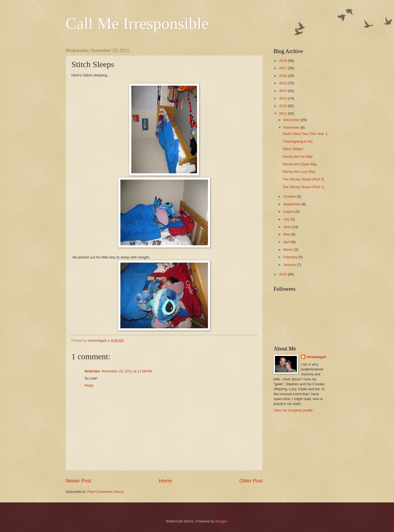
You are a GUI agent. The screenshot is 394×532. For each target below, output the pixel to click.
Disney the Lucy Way (299, 172)
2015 (283, 83)
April (287, 242)
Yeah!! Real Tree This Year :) (305, 134)
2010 (283, 274)
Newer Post (78, 481)
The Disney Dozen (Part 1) (303, 187)
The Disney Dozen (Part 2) (303, 179)
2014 (283, 91)
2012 (283, 106)
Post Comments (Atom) (106, 492)
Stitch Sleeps (293, 149)
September (292, 204)
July (287, 219)
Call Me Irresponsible (137, 24)
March (289, 250)
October (290, 196)
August (289, 212)
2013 (283, 98)
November (292, 127)
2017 (283, 68)
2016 (283, 76)
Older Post (251, 481)
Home (165, 481)
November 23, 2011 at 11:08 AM (127, 371)
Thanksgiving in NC (298, 141)
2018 (283, 61)
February (291, 257)
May (287, 234)
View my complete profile (293, 410)
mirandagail (316, 357)
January (290, 265)
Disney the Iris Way (297, 156)
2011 (283, 113)
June (288, 227)
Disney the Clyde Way (300, 164)
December (292, 120)
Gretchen (92, 371)
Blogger (221, 521)
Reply (89, 385)
